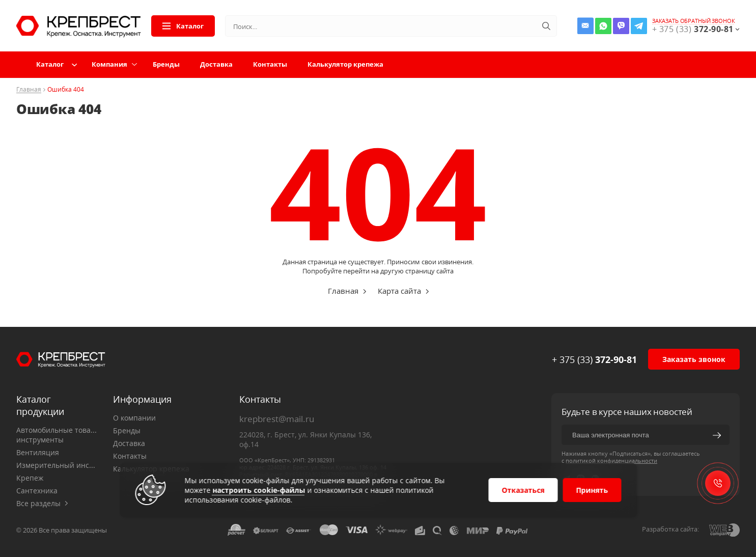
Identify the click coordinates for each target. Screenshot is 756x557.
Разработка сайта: (670, 529)
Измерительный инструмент (57, 465)
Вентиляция (38, 452)
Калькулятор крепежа (345, 64)
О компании (134, 418)
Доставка (216, 64)
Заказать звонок (694, 359)
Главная (29, 90)
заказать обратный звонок (694, 21)
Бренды (166, 64)
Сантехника (37, 491)
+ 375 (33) (594, 359)
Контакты (270, 64)
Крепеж (30, 478)
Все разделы (42, 503)
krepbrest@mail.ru (277, 419)
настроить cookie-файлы (259, 490)
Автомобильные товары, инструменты (57, 435)
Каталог (183, 26)
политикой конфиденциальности (611, 461)
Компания (109, 64)
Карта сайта (399, 291)
